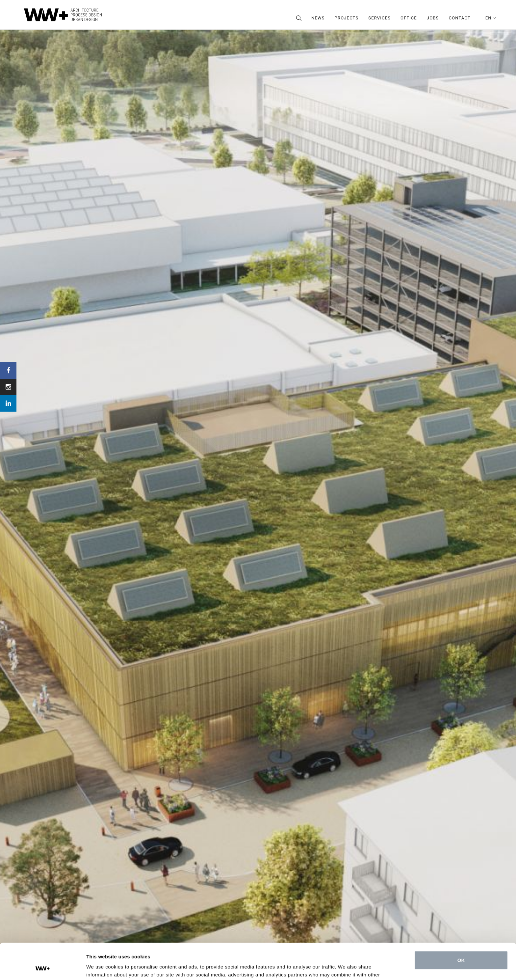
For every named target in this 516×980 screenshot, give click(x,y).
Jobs (433, 18)
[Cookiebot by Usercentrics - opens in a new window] (43, 967)
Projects (347, 18)
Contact (459, 18)
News (318, 18)
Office (409, 18)
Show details (102, 967)
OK (461, 926)
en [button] (491, 18)
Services (379, 18)
